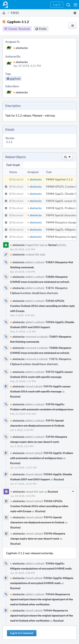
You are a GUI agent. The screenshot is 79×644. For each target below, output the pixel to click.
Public (43, 29)
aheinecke (21, 48)
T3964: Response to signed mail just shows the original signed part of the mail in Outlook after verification (42, 599)
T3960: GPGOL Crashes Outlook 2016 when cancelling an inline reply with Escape (42, 306)
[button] (76, 5)
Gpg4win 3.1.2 (64, 179)
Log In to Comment (22, 633)
